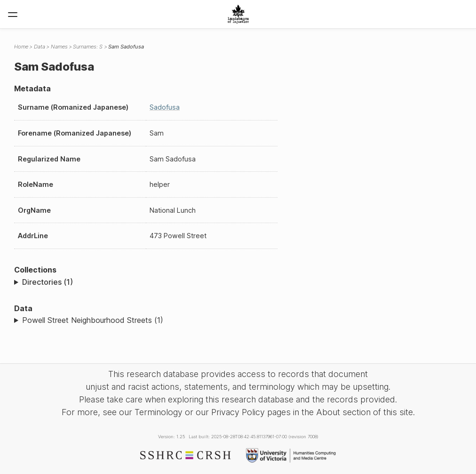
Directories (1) (48, 282)
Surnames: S (88, 47)
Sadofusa (165, 107)
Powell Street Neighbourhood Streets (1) (93, 320)
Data (40, 47)
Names (59, 47)
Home (21, 47)
